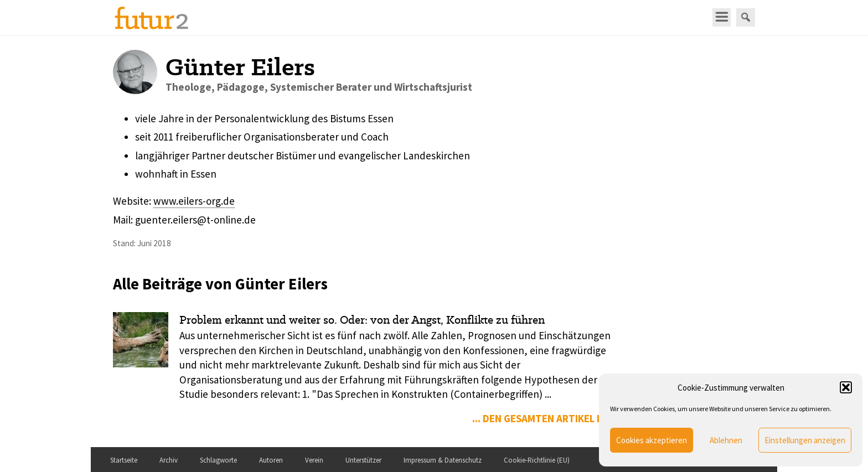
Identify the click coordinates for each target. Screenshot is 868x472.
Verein (314, 460)
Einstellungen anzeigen (805, 440)
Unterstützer (363, 460)
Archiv (169, 460)
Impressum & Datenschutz (443, 460)
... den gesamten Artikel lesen (549, 418)
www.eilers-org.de (194, 201)
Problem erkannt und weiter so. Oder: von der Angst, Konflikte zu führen (362, 320)
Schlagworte (218, 460)
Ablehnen (726, 440)
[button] (846, 387)
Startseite (124, 460)
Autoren (271, 460)
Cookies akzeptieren (652, 440)
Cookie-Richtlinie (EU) (537, 460)
